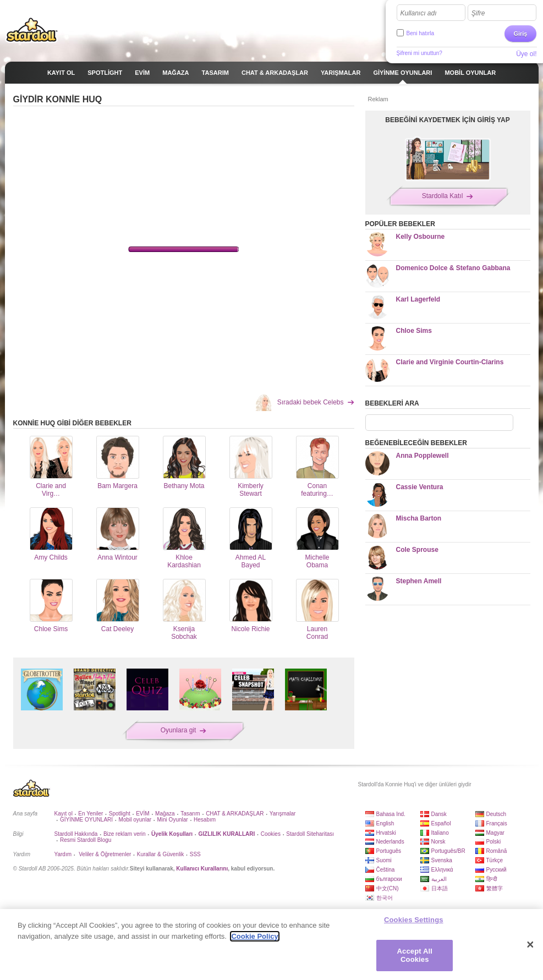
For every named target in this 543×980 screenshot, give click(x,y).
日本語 (440, 888)
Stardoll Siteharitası (310, 834)
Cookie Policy (254, 936)
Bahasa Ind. (391, 814)
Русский (497, 870)
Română (497, 851)
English (385, 823)
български (389, 879)
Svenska (442, 860)
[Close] (530, 945)
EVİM (142, 814)
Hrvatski (386, 833)
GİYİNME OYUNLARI (86, 820)
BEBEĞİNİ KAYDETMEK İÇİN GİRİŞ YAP (447, 120)
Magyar (495, 833)
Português (389, 851)
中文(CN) (388, 888)
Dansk (439, 814)
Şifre (478, 13)
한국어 (385, 898)
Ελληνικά (442, 870)
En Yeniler (91, 814)
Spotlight (120, 814)
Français (497, 823)
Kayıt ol (64, 814)
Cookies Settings (414, 920)
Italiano (440, 833)
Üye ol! (526, 54)
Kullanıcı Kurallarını (202, 869)
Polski (494, 842)
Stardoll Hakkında (76, 834)
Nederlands (390, 842)
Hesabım (205, 820)
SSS (195, 854)
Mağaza (165, 814)
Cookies (271, 834)
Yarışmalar (283, 814)
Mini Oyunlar (172, 820)
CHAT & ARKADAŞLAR (235, 814)
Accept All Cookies (415, 956)
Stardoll (32, 30)
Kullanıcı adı (419, 13)
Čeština (386, 870)
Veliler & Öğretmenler (104, 854)
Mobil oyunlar (135, 820)
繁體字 (495, 888)
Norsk (438, 842)
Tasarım (190, 814)
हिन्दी (492, 879)
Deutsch (497, 814)
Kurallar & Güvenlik (161, 854)
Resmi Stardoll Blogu (86, 840)
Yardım (63, 854)
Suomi (384, 860)
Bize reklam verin (125, 834)
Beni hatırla (421, 33)
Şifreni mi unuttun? (419, 53)
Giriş (520, 34)
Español (441, 823)
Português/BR (448, 851)
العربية (439, 879)
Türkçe (495, 860)
